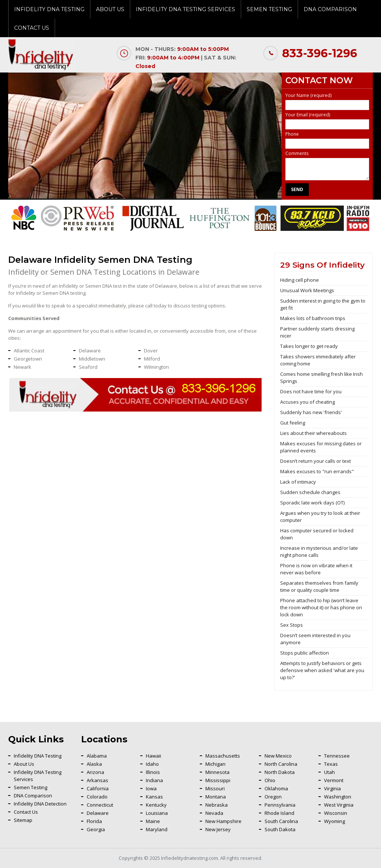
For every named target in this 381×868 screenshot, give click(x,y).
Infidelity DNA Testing (49, 9)
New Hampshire (223, 821)
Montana (216, 797)
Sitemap (23, 820)
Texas (331, 764)
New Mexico (278, 756)
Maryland (157, 829)
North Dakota (280, 772)
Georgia (96, 829)
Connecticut (100, 805)
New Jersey (218, 829)
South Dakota (280, 829)
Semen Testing (269, 9)
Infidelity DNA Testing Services (185, 9)
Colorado (97, 797)
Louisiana (157, 813)
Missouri (215, 788)
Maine (153, 821)
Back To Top (357, 729)
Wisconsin (336, 813)
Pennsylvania (280, 805)
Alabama (97, 756)
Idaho (152, 764)
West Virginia (339, 805)
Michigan (215, 764)
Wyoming (334, 821)
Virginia (332, 788)
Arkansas (97, 780)
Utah (329, 772)
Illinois (153, 772)
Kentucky (156, 805)
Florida (94, 821)
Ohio (270, 780)
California (98, 788)
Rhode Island (279, 813)
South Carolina (281, 821)
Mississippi (218, 780)
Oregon (273, 797)
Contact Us (32, 28)
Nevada (214, 813)
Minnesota (217, 772)
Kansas (154, 797)
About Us (110, 9)
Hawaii (153, 756)
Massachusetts (223, 756)
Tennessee (337, 756)
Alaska (94, 764)
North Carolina (281, 764)
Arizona (95, 772)
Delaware (98, 813)
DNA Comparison (330, 9)
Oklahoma (276, 788)
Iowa (151, 788)
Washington (338, 797)
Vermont (334, 780)
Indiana (154, 780)
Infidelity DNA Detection (40, 804)
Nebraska (217, 805)
